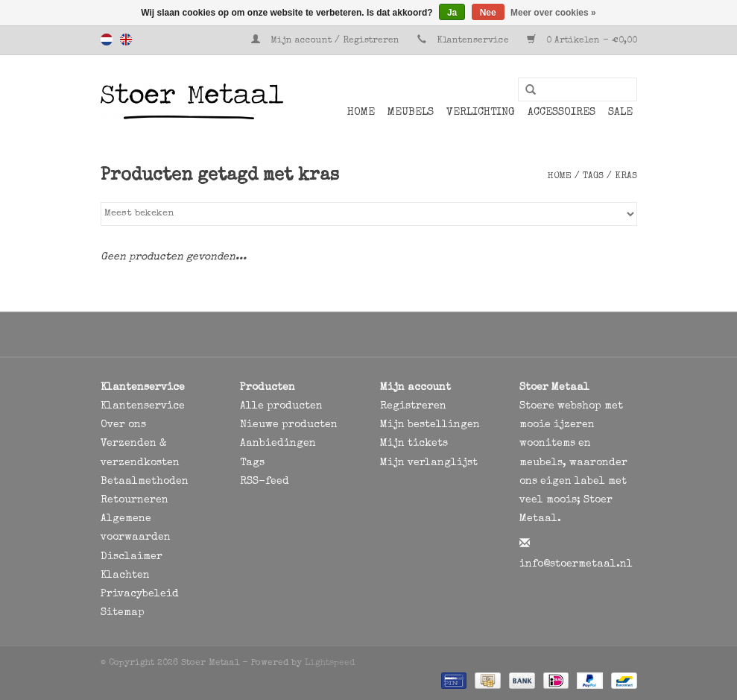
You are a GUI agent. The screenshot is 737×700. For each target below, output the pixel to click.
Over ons (123, 425)
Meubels (411, 113)
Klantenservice (473, 41)
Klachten (125, 576)
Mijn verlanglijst (429, 463)
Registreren (413, 406)
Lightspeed (330, 663)
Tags (593, 177)
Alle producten (281, 406)
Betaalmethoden (145, 482)
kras (626, 177)
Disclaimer (132, 557)
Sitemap (123, 613)
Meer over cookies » (553, 13)
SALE (620, 113)
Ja (452, 13)
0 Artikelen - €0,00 (582, 41)
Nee (488, 13)
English (126, 40)
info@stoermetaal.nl (576, 564)
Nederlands (107, 40)
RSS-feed (265, 482)
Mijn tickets (414, 444)
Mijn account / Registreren (327, 41)
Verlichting (481, 113)
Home (361, 113)
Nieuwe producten (289, 425)
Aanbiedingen (278, 444)
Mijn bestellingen (430, 425)
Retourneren (135, 500)
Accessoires (562, 113)
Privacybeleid (140, 594)
